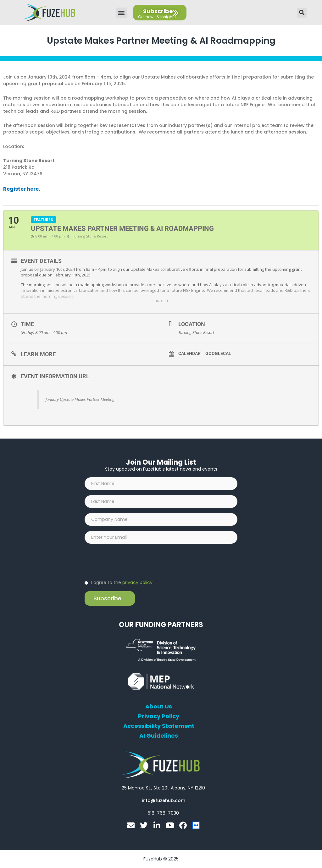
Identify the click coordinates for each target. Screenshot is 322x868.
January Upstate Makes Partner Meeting (80, 400)
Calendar (189, 354)
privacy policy (137, 583)
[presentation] (132, 561)
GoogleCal (218, 354)
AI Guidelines (159, 736)
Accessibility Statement (159, 726)
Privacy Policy (159, 717)
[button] (122, 13)
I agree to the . (124, 583)
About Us (159, 707)
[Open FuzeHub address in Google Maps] (163, 788)
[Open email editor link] (164, 801)
